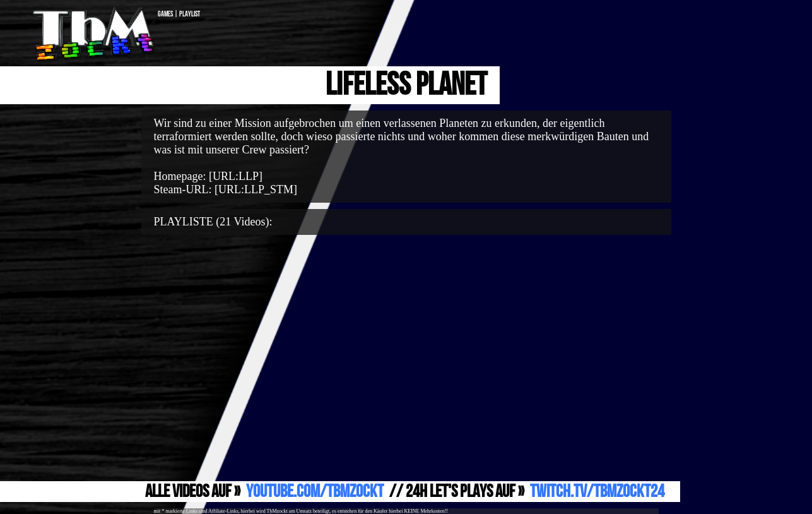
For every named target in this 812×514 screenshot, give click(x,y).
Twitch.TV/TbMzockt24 (597, 492)
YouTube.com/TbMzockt (315, 492)
